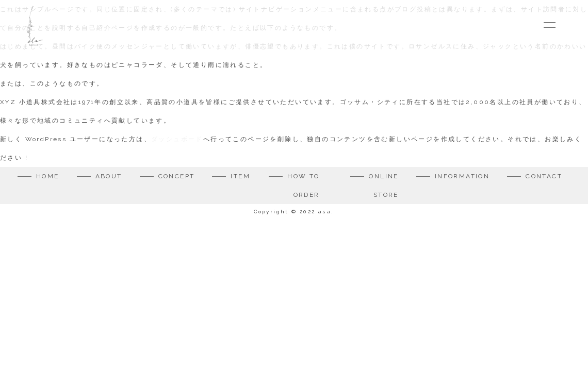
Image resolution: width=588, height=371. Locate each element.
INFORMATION (462, 176)
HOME (48, 176)
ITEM (240, 176)
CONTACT (544, 176)
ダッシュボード (177, 139)
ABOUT (109, 176)
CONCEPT (177, 176)
